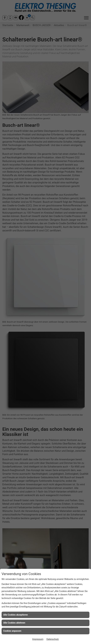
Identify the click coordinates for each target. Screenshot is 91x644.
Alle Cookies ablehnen (14, 623)
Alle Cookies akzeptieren (16, 615)
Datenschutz (53, 639)
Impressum (38, 639)
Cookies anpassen (12, 631)
